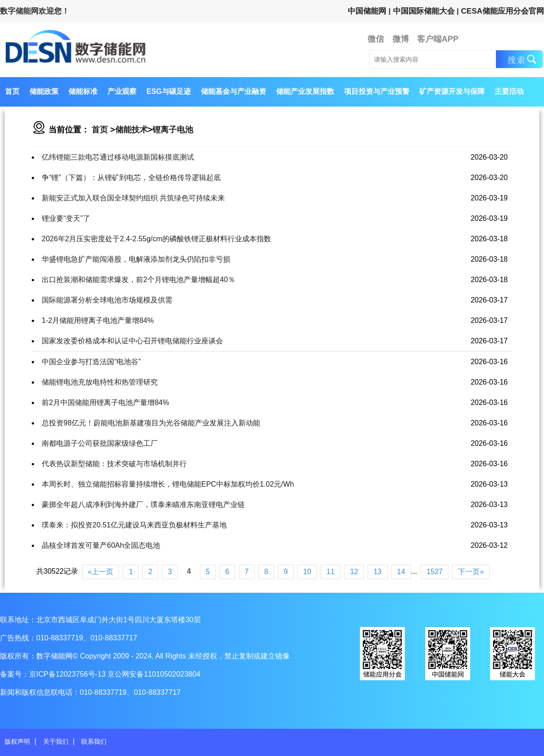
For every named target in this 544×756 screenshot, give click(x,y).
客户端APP (438, 39)
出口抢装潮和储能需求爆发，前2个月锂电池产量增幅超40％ (138, 280)
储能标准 (83, 91)
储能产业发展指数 (305, 91)
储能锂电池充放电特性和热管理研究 (100, 382)
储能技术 (131, 130)
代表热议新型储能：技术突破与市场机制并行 (114, 464)
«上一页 (101, 572)
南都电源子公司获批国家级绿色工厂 (100, 443)
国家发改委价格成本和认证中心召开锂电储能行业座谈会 (132, 341)
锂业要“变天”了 (66, 218)
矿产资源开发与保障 (452, 91)
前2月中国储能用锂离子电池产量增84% (105, 402)
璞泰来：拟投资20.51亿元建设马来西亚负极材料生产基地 (134, 525)
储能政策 (44, 91)
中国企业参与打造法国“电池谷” (91, 362)
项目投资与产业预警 (377, 91)
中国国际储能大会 (424, 11)
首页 (12, 91)
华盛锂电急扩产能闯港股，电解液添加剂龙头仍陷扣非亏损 (136, 259)
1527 (435, 572)
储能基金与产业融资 (233, 91)
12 (354, 572)
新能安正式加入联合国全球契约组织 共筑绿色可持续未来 (133, 198)
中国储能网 (367, 11)
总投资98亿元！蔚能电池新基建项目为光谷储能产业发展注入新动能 (151, 423)
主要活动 (509, 91)
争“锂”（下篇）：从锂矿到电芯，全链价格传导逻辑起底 (131, 178)
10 (307, 572)
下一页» (471, 572)
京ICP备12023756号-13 (68, 674)
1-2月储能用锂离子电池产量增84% (98, 320)
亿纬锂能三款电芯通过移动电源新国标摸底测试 (118, 157)
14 (401, 572)
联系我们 (94, 741)
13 (378, 572)
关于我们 (56, 741)
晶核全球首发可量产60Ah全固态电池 (101, 545)
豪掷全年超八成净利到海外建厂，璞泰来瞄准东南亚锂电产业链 (143, 505)
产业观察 (122, 91)
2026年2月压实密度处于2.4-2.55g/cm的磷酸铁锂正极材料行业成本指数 (156, 239)
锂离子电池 (173, 130)
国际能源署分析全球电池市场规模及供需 (107, 300)
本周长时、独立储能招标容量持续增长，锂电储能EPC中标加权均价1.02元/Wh (168, 484)
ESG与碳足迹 (169, 91)
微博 (401, 39)
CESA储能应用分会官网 (503, 11)
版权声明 (17, 741)
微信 (376, 39)
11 (330, 572)
